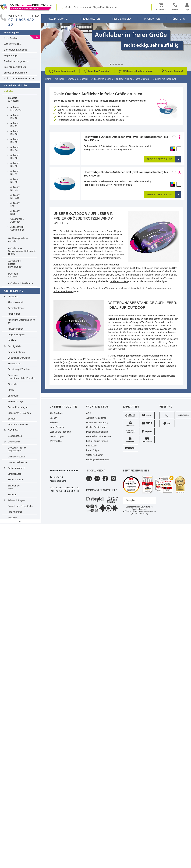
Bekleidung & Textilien (19, 369)
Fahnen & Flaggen (17, 500)
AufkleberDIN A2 (15, 165)
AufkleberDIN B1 (15, 188)
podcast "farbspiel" (101, 490)
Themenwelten (90, 19)
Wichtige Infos (98, 407)
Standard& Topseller (14, 99)
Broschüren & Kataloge (15, 50)
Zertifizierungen (136, 471)
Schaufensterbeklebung (108, 258)
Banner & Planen (16, 352)
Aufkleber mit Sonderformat (17, 228)
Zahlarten (131, 407)
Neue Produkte (11, 38)
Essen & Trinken (16, 480)
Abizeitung (13, 297)
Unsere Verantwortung (97, 423)
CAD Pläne (13, 430)
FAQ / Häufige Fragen (97, 441)
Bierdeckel (13, 384)
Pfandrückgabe (94, 450)
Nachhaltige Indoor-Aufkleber (18, 240)
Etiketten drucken (170, 319)
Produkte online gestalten (17, 61)
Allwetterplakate (16, 329)
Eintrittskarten (15, 474)
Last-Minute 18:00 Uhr (15, 67)
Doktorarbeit (14, 442)
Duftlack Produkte (17, 457)
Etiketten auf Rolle (14, 487)
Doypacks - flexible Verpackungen (17, 449)
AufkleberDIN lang (15, 196)
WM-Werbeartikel (13, 44)
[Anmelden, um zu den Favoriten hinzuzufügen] (174, 137)
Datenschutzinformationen (99, 436)
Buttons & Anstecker (18, 424)
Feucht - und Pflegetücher (21, 506)
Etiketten (12, 495)
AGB (89, 413)
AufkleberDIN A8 (15, 117)
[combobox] (104, 7)
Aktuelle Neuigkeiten (96, 418)
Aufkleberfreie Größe (16, 109)
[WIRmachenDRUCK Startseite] (26, 7)
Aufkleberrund (15, 212)
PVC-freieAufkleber (13, 275)
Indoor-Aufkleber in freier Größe (77, 379)
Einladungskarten (16, 468)
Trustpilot (131, 500)
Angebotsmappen (17, 335)
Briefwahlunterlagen (18, 407)
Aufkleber (9, 91)
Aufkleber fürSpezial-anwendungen (15, 264)
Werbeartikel (56, 441)
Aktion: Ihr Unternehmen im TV (19, 78)
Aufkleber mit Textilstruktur (21, 283)
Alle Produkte (58, 19)
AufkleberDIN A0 (15, 180)
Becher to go (14, 364)
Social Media (96, 471)
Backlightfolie (14, 346)
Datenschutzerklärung (97, 432)
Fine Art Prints (15, 512)
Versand (166, 407)
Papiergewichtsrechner (98, 460)
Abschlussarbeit (16, 302)
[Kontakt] (175, 7)
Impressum (92, 446)
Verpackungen (11, 55)
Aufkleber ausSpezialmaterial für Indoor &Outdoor (22, 251)
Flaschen (12, 518)
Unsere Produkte (63, 407)
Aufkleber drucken (119, 281)
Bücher (11, 419)
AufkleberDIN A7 (15, 125)
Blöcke (11, 390)
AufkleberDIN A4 (15, 149)
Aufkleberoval (15, 204)
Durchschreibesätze (18, 462)
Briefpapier (13, 396)
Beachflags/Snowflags (19, 358)
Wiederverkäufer (94, 455)
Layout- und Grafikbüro (15, 73)
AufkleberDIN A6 (15, 133)
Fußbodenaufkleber (63, 291)
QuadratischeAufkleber (17, 220)
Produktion (152, 19)
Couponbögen (15, 436)
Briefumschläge (16, 401)
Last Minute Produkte (60, 432)
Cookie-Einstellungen (97, 427)
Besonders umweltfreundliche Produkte (22, 377)
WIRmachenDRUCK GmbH (64, 471)
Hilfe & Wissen (122, 19)
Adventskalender (16, 308)
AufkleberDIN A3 (15, 157)
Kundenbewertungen (144, 511)
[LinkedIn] (89, 478)
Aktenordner (14, 314)
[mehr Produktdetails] (180, 137)
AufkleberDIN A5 (15, 141)
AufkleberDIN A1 (15, 173)
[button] (161, 7)
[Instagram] (97, 478)
